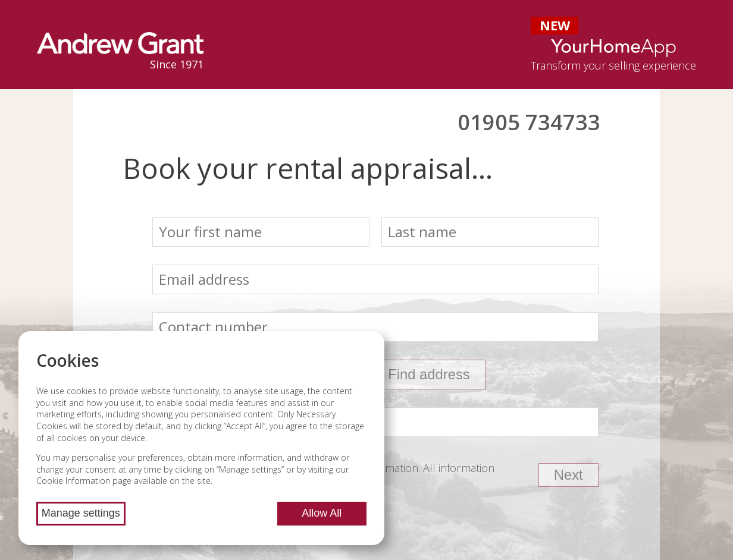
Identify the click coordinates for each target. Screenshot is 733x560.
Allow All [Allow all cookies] (322, 513)
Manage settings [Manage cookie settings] (81, 513)
